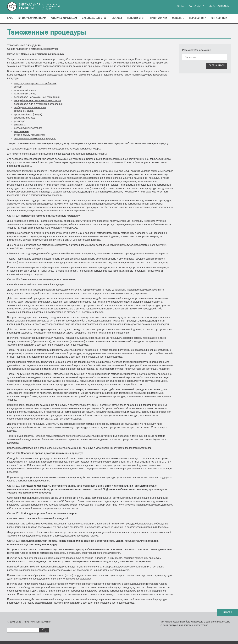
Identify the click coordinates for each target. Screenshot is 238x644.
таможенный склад (25, 94)
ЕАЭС (10, 18)
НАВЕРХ (228, 613)
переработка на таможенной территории (37, 97)
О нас (181, 6)
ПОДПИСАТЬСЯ (217, 66)
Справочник (219, 18)
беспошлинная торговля (28, 128)
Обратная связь (219, 6)
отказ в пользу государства (29, 135)
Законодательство (94, 18)
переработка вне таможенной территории (37, 100)
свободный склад (24, 111)
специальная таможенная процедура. (35, 138)
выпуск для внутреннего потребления (35, 83)
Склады (117, 18)
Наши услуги (159, 18)
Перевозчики (198, 18)
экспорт (18, 87)
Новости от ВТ (136, 18)
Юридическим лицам (32, 18)
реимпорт (19, 121)
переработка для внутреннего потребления (38, 104)
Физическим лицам (64, 18)
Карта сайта (196, 6)
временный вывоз (24, 118)
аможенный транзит (26, 90)
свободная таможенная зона (30, 107)
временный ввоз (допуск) (28, 114)
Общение (178, 18)
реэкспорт (20, 125)
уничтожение (21, 131)
